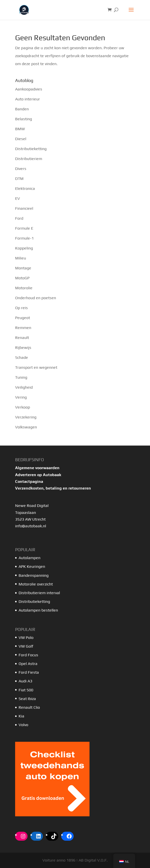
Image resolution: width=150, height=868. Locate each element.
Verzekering (26, 417)
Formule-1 (24, 238)
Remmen (23, 328)
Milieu (21, 258)
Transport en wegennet (36, 367)
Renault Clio (29, 707)
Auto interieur (28, 99)
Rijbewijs (23, 348)
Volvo (23, 725)
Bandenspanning (34, 575)
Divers (21, 169)
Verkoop (23, 407)
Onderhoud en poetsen (36, 298)
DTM (19, 179)
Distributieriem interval (39, 593)
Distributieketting (31, 149)
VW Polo (26, 638)
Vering (21, 397)
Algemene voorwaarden (37, 468)
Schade (22, 357)
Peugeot (23, 318)
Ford (19, 218)
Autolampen (30, 558)
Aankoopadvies (29, 89)
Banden (22, 109)
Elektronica (25, 188)
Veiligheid (24, 387)
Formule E (24, 228)
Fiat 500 (26, 690)
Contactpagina (29, 481)
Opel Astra (29, 664)
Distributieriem (29, 159)
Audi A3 (25, 681)
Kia (21, 716)
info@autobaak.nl (31, 526)
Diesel (21, 139)
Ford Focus (28, 655)
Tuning (21, 377)
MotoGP (22, 278)
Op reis (21, 308)
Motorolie (24, 288)
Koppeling (24, 248)
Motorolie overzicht (36, 584)
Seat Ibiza (27, 699)
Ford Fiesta (29, 672)
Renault (22, 338)
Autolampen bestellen (38, 610)
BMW (20, 129)
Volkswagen (26, 427)
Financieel (24, 208)
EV (17, 198)
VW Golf (26, 646)
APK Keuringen (32, 566)
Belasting (24, 119)
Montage (23, 268)
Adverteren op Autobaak (38, 475)
